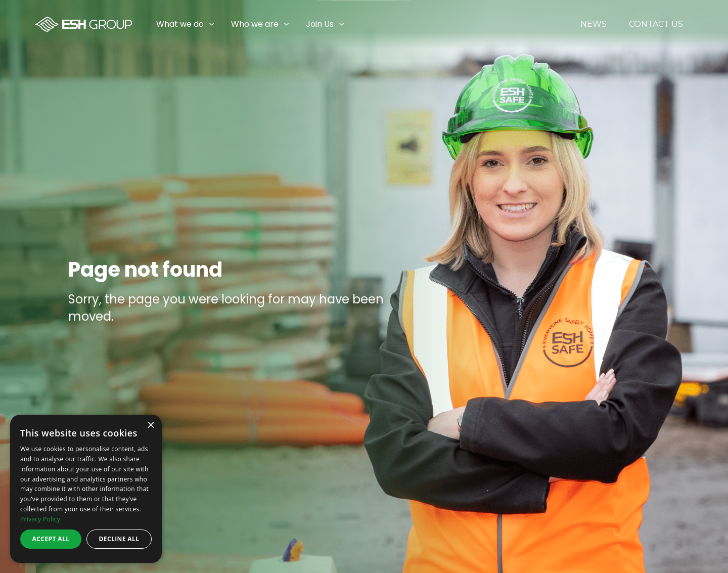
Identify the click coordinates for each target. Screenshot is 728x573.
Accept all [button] (51, 539)
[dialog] (86, 489)
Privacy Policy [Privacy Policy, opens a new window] (40, 519)
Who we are (255, 24)
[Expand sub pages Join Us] (720, 24)
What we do (180, 24)
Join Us (320, 24)
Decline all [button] (119, 539)
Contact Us (656, 24)
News (594, 24)
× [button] (150, 426)
